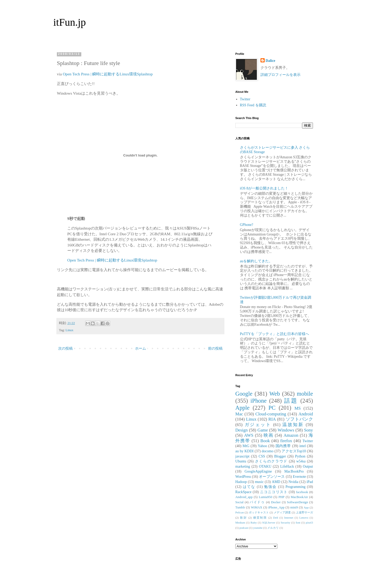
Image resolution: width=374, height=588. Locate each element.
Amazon (291, 435)
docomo (268, 451)
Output (308, 466)
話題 (291, 401)
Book (265, 441)
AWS (249, 435)
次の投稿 (65, 348)
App (306, 507)
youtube (258, 528)
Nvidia (293, 482)
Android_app (244, 497)
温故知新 (293, 425)
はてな (249, 487)
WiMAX (257, 507)
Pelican (240, 512)
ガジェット (258, 425)
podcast (244, 528)
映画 (268, 435)
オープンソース (272, 477)
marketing (243, 466)
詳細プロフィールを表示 (280, 75)
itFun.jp (70, 22)
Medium (240, 522)
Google (244, 394)
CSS (262, 456)
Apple (242, 408)
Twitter (245, 99)
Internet (289, 518)
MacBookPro (294, 471)
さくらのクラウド (271, 461)
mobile (305, 394)
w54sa (301, 461)
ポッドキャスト (259, 512)
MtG (246, 446)
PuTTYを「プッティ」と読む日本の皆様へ (275, 334)
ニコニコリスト (274, 492)
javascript (242, 456)
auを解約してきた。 (256, 261)
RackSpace (243, 492)
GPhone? (247, 225)
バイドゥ (257, 502)
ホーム (141, 348)
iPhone (258, 401)
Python (300, 456)
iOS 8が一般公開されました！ (264, 188)
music (259, 482)
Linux (69, 330)
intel (302, 446)
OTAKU (265, 466)
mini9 (294, 507)
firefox (286, 441)
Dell (276, 518)
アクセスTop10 (294, 451)
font (298, 522)
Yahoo (262, 446)
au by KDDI (244, 451)
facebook (302, 492)
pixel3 (309, 522)
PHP (281, 497)
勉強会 (270, 487)
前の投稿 (215, 348)
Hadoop (241, 482)
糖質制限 (260, 518)
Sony (308, 430)
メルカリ (273, 528)
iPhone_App (276, 507)
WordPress (243, 477)
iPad (310, 482)
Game (263, 430)
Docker (276, 502)
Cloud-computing (271, 414)
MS (298, 408)
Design (242, 430)
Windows (286, 430)
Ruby (254, 522)
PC (272, 408)
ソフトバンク (299, 419)
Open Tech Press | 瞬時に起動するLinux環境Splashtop (108, 74)
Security (285, 522)
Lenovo (304, 518)
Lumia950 (265, 497)
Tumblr (240, 507)
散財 (243, 518)
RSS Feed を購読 (253, 105)
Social (239, 502)
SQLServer (269, 522)
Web (275, 394)
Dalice (271, 61)
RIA (272, 419)
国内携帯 (283, 446)
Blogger (280, 456)
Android (306, 414)
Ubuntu (241, 461)
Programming (295, 487)
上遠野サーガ (304, 512)
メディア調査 (282, 512)
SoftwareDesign (298, 502)
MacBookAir (299, 497)
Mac (239, 414)
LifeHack (287, 466)
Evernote (299, 477)
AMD (276, 482)
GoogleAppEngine (258, 471)
